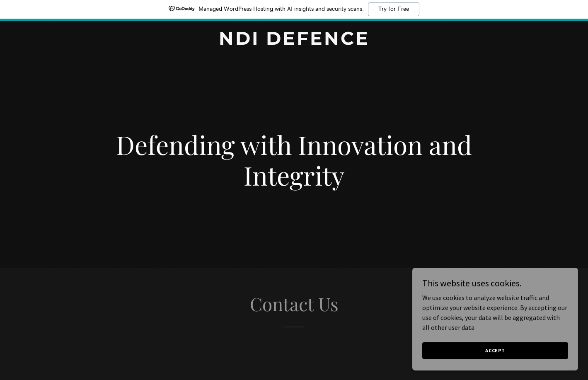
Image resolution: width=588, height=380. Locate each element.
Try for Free (394, 9)
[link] (294, 42)
